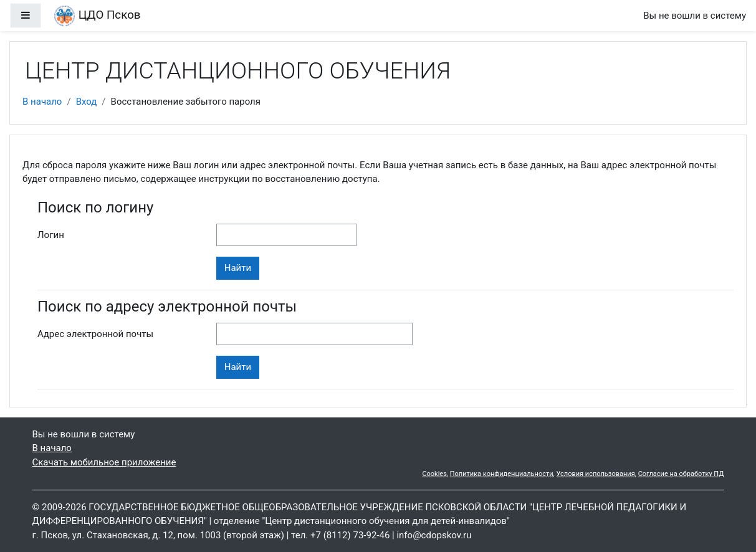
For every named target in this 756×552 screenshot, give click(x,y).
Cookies (434, 474)
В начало (42, 102)
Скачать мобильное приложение (104, 462)
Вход (87, 102)
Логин (51, 235)
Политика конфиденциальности (502, 474)
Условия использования (596, 474)
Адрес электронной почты (95, 334)
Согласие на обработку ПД (681, 474)
